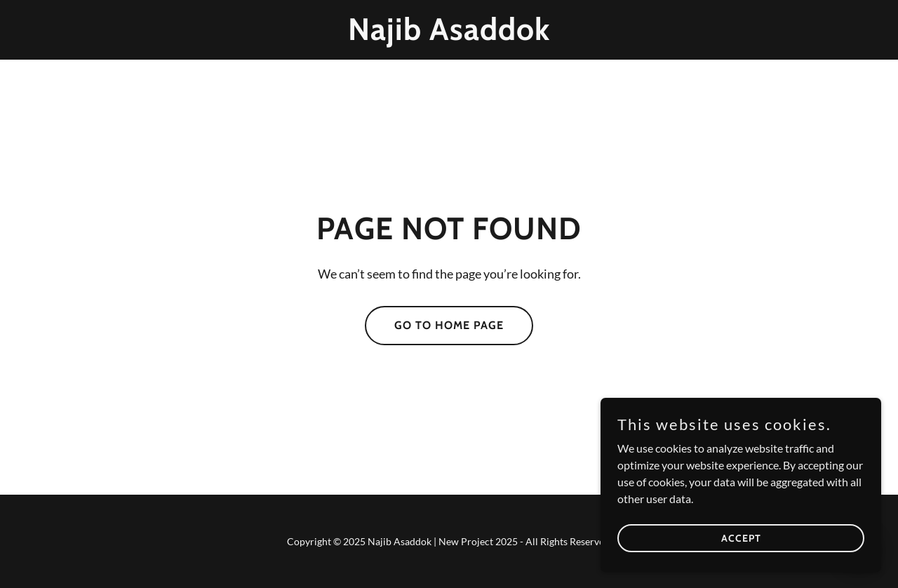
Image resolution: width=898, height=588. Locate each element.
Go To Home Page (449, 325)
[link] (449, 35)
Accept (741, 537)
